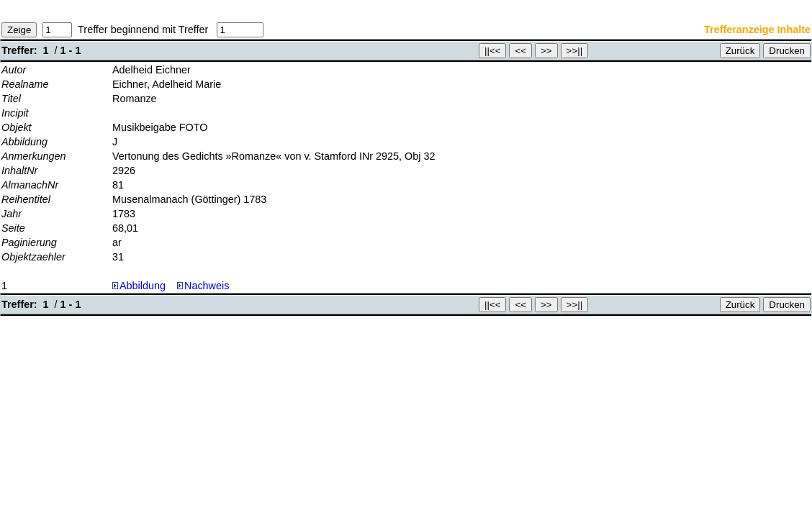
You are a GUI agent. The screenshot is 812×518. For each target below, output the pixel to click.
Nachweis (203, 286)
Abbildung (143, 286)
